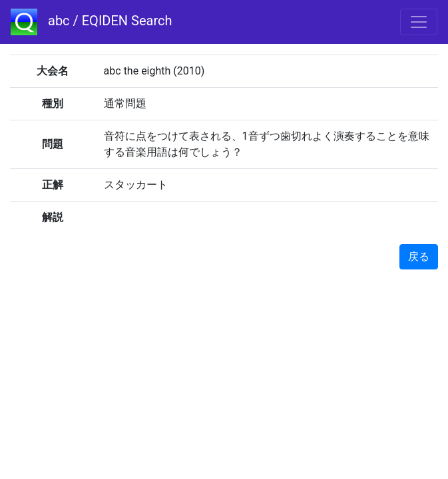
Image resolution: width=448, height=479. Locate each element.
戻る (419, 256)
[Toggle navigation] (419, 22)
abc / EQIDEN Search (91, 22)
